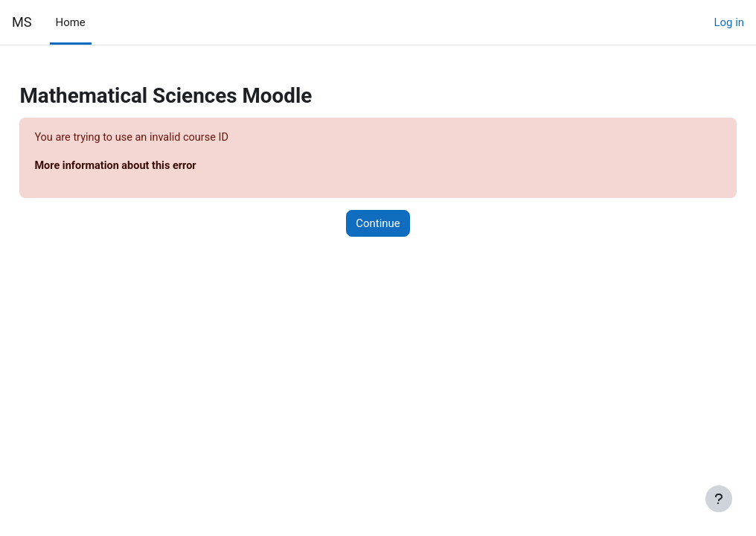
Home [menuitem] (71, 22)
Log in (729, 22)
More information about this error (151, 167)
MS (22, 22)
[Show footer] (719, 499)
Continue (378, 224)
